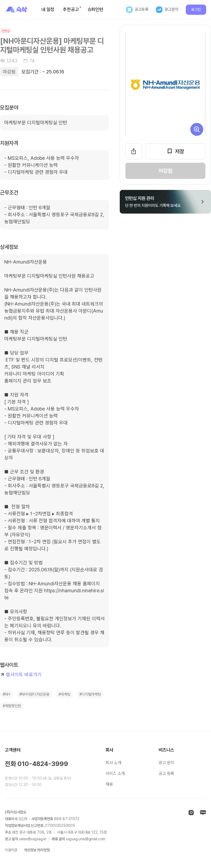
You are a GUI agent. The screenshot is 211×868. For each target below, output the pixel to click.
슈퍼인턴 (95, 9)
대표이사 (11, 819)
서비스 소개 (115, 773)
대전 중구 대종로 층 (32, 832)
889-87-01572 (67, 819)
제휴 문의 (58, 839)
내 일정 (48, 9)
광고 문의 (166, 763)
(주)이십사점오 (16, 812)
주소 (8, 832)
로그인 (196, 9)
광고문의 (167, 10)
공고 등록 (166, 773)
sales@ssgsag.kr (33, 839)
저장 (175, 151)
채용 (109, 784)
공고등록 (137, 10)
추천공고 (72, 9)
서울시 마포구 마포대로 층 (82, 832)
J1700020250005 (59, 826)
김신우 (23, 819)
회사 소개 (113, 763)
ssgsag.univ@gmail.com (86, 839)
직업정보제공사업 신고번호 (24, 826)
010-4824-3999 (43, 764)
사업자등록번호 (42, 819)
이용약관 (11, 850)
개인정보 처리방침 (37, 850)
